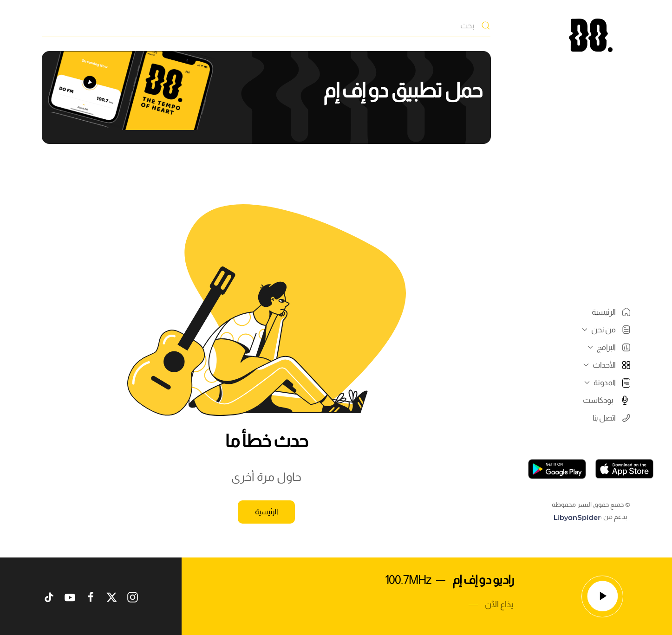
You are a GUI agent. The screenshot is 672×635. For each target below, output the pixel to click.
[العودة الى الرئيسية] (591, 35)
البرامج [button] (608, 347)
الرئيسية (611, 312)
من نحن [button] (605, 330)
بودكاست (607, 400)
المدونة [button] (606, 382)
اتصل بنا (611, 418)
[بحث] (266, 26)
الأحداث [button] (606, 365)
